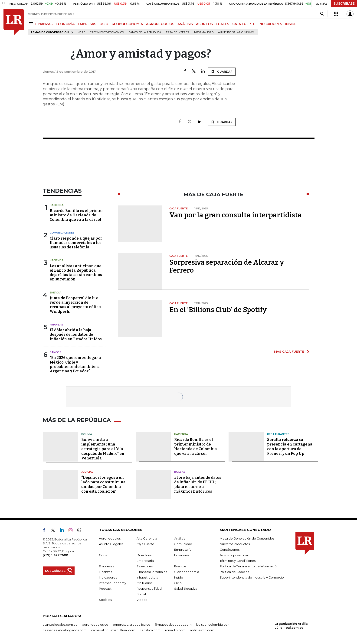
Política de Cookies (234, 572)
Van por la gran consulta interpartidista (236, 215)
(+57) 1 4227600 (55, 555)
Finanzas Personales (152, 572)
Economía (182, 555)
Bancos (56, 352)
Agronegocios (110, 538)
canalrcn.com (150, 630)
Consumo (106, 555)
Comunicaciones (62, 233)
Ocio (178, 583)
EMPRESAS (87, 24)
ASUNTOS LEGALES (213, 24)
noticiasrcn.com (202, 630)
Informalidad (203, 32)
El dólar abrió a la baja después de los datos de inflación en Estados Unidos (76, 334)
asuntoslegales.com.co (60, 624)
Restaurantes (278, 434)
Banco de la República (145, 32)
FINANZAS (44, 24)
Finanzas (56, 325)
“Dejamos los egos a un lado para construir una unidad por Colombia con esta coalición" (103, 484)
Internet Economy (113, 583)
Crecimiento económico (107, 32)
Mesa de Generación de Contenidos (247, 538)
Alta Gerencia (147, 538)
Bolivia (87, 434)
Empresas (106, 566)
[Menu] (32, 24)
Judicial (87, 472)
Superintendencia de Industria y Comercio (252, 577)
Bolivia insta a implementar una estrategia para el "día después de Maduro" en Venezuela (103, 449)
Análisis (180, 538)
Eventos (180, 566)
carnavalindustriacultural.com (113, 630)
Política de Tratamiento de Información (249, 566)
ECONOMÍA (65, 24)
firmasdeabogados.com (173, 624)
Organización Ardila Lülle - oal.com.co (291, 626)
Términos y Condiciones (238, 561)
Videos (142, 600)
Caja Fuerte (145, 544)
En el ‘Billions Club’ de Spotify (218, 310)
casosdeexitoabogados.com (65, 630)
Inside (179, 577)
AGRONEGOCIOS (160, 24)
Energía (56, 293)
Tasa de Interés (177, 32)
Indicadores (108, 577)
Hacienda (57, 205)
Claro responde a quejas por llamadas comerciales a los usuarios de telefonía (76, 243)
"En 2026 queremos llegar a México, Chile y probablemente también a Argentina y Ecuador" (75, 364)
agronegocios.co (95, 624)
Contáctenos (230, 550)
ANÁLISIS (185, 24)
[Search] (322, 14)
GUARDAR (222, 72)
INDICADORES (270, 24)
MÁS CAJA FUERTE (289, 351)
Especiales (145, 566)
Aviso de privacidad (234, 555)
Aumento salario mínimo (236, 32)
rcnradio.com (175, 630)
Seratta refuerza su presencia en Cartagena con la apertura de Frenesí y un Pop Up (290, 447)
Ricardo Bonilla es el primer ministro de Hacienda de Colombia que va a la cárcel (76, 215)
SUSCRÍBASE (344, 3)
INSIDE (291, 24)
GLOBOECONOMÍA (127, 24)
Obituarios (144, 583)
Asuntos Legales (111, 544)
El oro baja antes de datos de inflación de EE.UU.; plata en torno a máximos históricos (198, 484)
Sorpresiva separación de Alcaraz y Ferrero (227, 266)
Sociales (105, 600)
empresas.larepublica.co (132, 624)
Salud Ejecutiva (186, 589)
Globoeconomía (187, 572)
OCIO (104, 24)
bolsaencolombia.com (213, 624)
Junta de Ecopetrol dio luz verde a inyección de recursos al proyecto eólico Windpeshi (75, 305)
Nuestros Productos (235, 544)
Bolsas (180, 472)
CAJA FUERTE (244, 24)
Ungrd (80, 32)
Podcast (105, 589)
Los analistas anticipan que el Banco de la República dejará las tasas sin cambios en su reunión (76, 273)
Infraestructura (147, 577)
